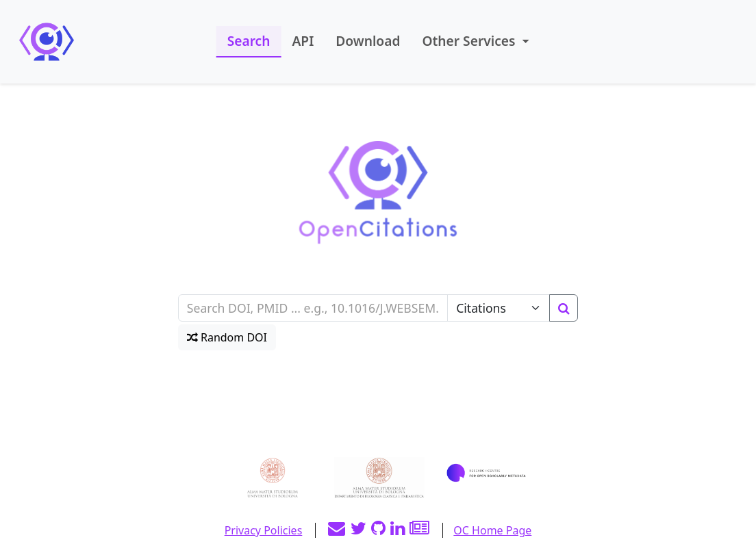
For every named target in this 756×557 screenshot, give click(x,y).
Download (368, 41)
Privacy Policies (264, 530)
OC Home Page (492, 530)
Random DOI (227, 337)
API (303, 41)
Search (249, 41)
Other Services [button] (470, 41)
